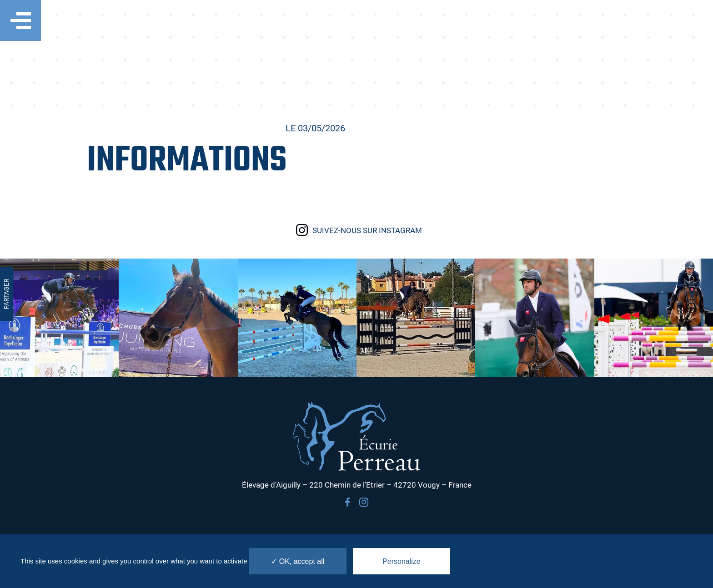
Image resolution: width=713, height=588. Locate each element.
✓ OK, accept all (298, 561)
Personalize (402, 561)
